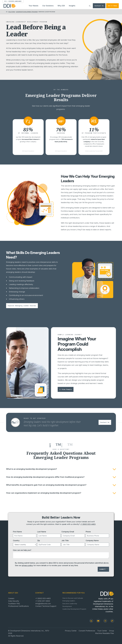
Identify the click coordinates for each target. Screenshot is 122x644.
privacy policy (27, 565)
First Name (17, 532)
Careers (11, 598)
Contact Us (99, 6)
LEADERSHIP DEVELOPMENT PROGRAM (27, 12)
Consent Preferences (87, 631)
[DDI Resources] (112, 621)
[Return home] (7, 12)
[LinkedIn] (91, 621)
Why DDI (61, 6)
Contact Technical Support (46, 606)
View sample (66, 389)
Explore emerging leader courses (22, 306)
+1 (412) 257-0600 (43, 601)
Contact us (105, 422)
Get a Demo (112, 6)
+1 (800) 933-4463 (88, 524)
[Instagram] (105, 621)
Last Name (42, 532)
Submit (103, 569)
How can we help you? (22, 550)
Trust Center (102, 631)
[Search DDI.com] (90, 6)
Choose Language (15, 1)
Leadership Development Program (74, 609)
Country (16, 540)
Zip (39, 540)
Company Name (92, 540)
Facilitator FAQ (14, 604)
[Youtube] (98, 621)
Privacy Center (71, 631)
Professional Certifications (18, 606)
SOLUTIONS (12, 12)
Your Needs (34, 6)
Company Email (68, 532)
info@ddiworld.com (43, 604)
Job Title (65, 540)
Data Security (14, 601)
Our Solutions (48, 6)
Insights (72, 6)
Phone (88, 532)
